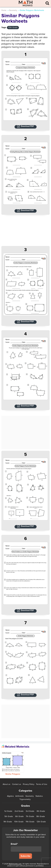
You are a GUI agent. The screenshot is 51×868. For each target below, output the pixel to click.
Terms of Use (42, 784)
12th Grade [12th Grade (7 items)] (41, 822)
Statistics (39, 796)
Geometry (13, 10)
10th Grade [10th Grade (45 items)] (19, 822)
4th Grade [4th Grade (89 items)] (41, 811)
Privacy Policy (29, 784)
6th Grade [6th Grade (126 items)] (19, 816)
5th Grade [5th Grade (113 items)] (9, 816)
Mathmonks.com (15, 864)
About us (7, 784)
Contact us (17, 784)
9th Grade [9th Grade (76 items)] (8, 822)
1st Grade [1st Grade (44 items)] (8, 811)
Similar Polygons (13, 774)
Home (4, 10)
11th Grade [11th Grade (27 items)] (30, 822)
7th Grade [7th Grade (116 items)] (30, 816)
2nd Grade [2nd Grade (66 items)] (19, 811)
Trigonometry (25, 799)
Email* (26, 847)
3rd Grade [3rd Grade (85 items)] (30, 811)
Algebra (10, 796)
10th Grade (13, 28)
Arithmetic (20, 796)
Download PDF (27, 126)
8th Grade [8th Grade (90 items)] (41, 816)
